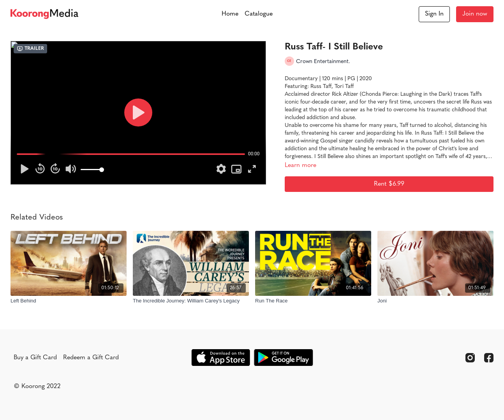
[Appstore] (221, 358)
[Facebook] (489, 358)
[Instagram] (470, 358)
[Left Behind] (69, 301)
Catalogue (259, 14)
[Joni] (435, 301)
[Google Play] (284, 358)
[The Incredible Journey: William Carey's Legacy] (191, 301)
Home (230, 14)
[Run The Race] (313, 301)
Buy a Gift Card (35, 358)
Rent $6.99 (389, 184)
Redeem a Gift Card (91, 358)
